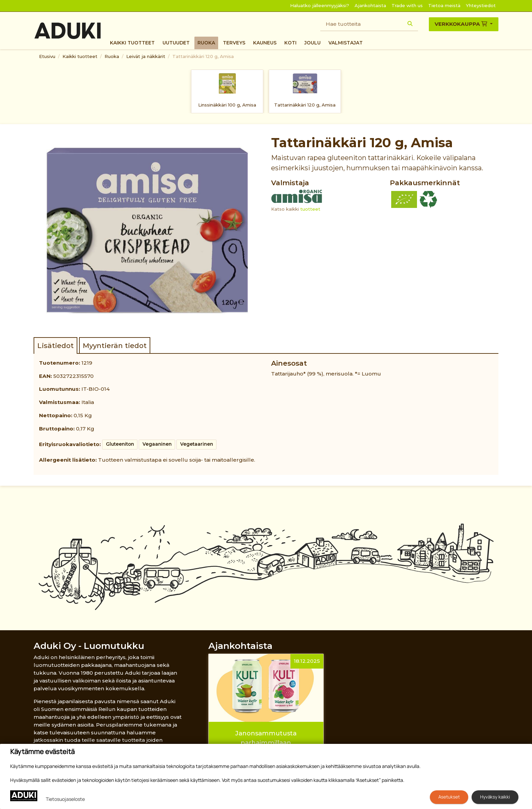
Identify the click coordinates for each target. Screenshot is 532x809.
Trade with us (407, 5)
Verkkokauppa (462, 24)
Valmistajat (346, 43)
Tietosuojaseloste (65, 799)
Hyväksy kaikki (495, 797)
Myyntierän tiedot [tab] (115, 345)
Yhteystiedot (481, 5)
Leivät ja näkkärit (146, 56)
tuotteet (310, 209)
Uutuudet (176, 43)
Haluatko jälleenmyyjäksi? (320, 5)
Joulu (312, 43)
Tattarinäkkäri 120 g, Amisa (203, 56)
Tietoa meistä (444, 5)
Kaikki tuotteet (132, 43)
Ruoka (206, 43)
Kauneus (265, 43)
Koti (290, 43)
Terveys (234, 43)
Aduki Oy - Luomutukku (89, 646)
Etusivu (47, 56)
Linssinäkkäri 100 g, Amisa (227, 105)
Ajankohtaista (370, 5)
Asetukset (449, 797)
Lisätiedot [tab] (55, 345)
